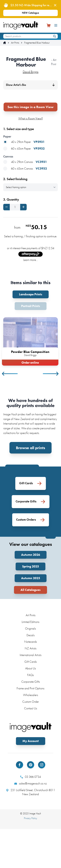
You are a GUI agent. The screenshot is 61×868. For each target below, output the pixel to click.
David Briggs (31, 72)
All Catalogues (30, 629)
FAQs (30, 714)
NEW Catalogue (30, 13)
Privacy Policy (30, 857)
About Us (31, 707)
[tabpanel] (30, 380)
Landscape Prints (31, 333)
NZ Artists (31, 687)
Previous (10, 413)
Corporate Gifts (31, 721)
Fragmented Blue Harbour (37, 43)
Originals (30, 667)
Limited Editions (30, 661)
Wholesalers (31, 734)
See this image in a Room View (30, 146)
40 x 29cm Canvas (25, 201)
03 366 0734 (31, 816)
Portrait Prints (31, 345)
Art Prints (15, 43)
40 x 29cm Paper (24, 181)
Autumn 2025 (31, 617)
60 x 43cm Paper (24, 188)
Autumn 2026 (31, 594)
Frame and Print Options (30, 727)
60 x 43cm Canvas (25, 208)
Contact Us (31, 747)
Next (51, 413)
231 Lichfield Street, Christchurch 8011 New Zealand (31, 831)
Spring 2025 (30, 605)
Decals (31, 674)
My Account (31, 780)
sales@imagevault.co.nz (31, 822)
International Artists (31, 694)
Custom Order (31, 741)
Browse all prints (30, 487)
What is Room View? (31, 157)
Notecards (31, 681)
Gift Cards (31, 701)
